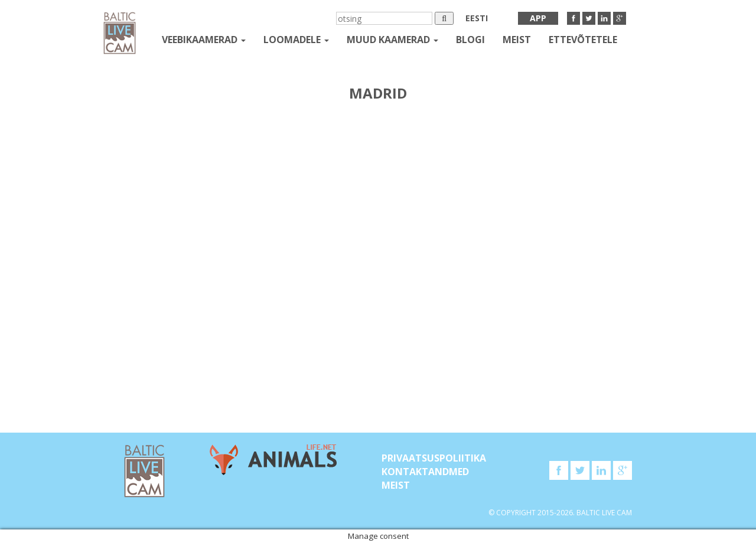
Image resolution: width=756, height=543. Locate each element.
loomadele (296, 40)
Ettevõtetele (583, 40)
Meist (517, 40)
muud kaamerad (392, 40)
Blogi (470, 40)
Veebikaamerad (204, 40)
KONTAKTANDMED (425, 472)
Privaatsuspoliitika (434, 458)
